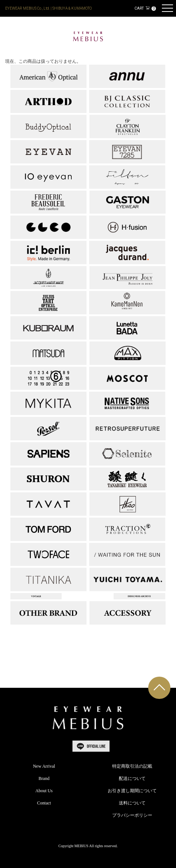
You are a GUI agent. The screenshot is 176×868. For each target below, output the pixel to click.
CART (145, 8)
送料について (132, 803)
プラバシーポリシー (132, 815)
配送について (132, 778)
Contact (44, 803)
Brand (44, 778)
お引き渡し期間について (132, 791)
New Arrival (44, 766)
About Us (44, 791)
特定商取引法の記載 (132, 766)
